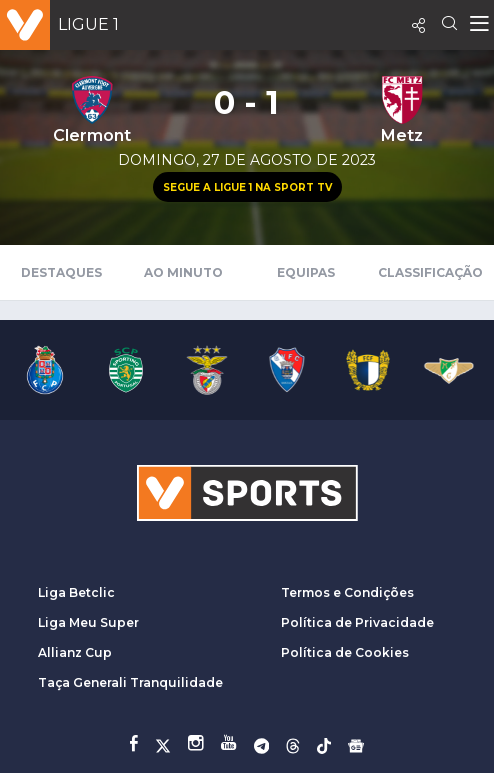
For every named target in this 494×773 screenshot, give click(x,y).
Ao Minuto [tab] (183, 272)
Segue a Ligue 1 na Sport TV (247, 187)
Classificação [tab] (430, 272)
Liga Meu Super (88, 622)
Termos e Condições (347, 592)
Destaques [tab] (61, 272)
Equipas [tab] (306, 272)
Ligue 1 (88, 24)
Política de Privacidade (357, 622)
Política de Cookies (345, 652)
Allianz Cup (75, 652)
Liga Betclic (76, 592)
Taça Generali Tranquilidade (130, 682)
